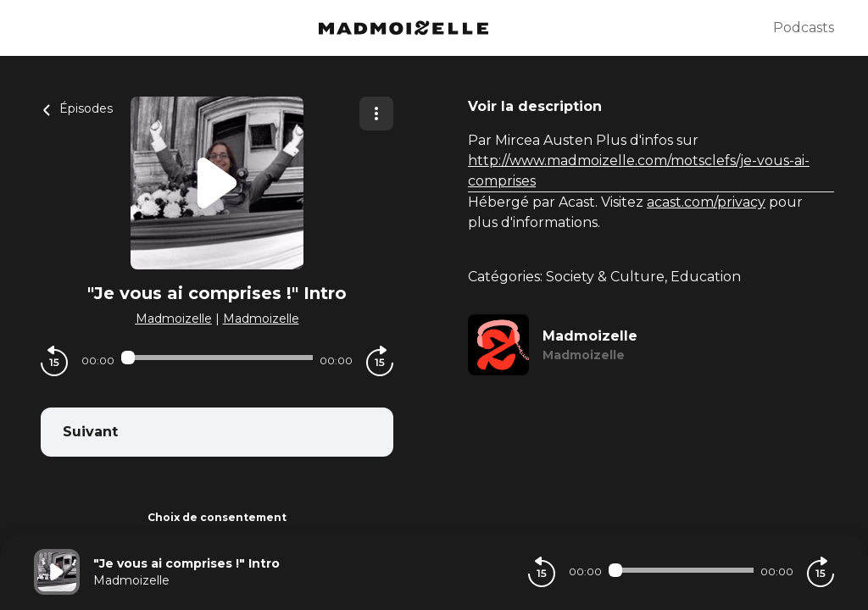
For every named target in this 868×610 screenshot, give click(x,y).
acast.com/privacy (706, 202)
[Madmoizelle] (403, 28)
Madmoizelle (174, 319)
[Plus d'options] (376, 114)
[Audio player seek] (217, 358)
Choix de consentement (217, 517)
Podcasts (804, 28)
